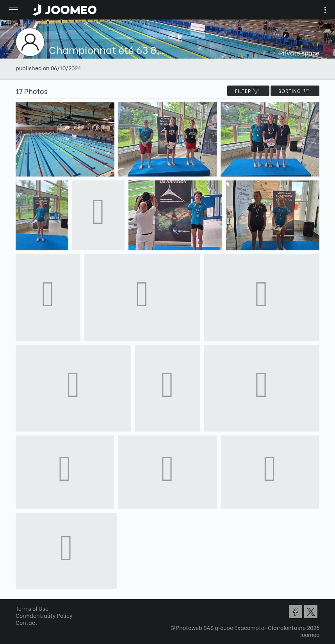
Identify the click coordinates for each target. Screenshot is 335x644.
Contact (27, 622)
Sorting (295, 91)
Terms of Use (32, 608)
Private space (299, 53)
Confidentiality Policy (44, 615)
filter (248, 91)
